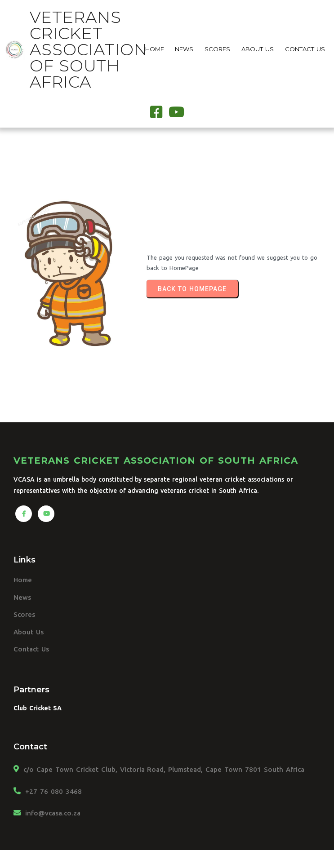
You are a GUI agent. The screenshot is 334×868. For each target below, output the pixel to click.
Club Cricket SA (38, 708)
